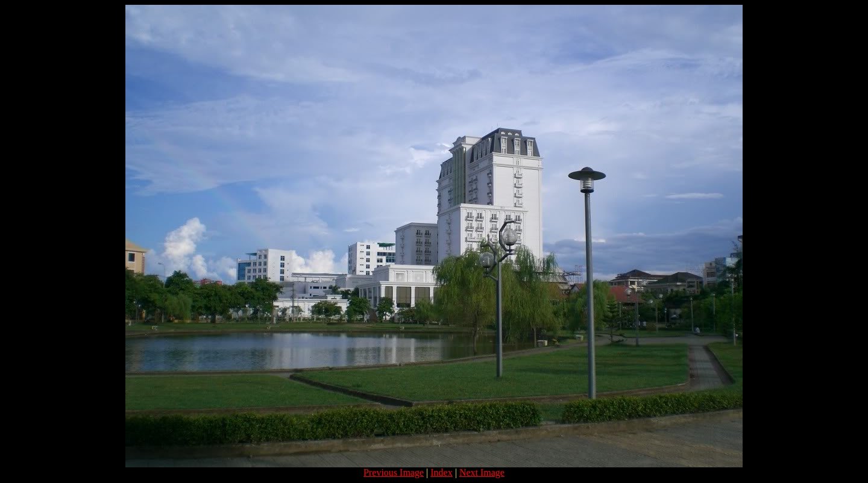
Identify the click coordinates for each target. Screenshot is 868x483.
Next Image (482, 472)
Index (441, 472)
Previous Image (394, 472)
